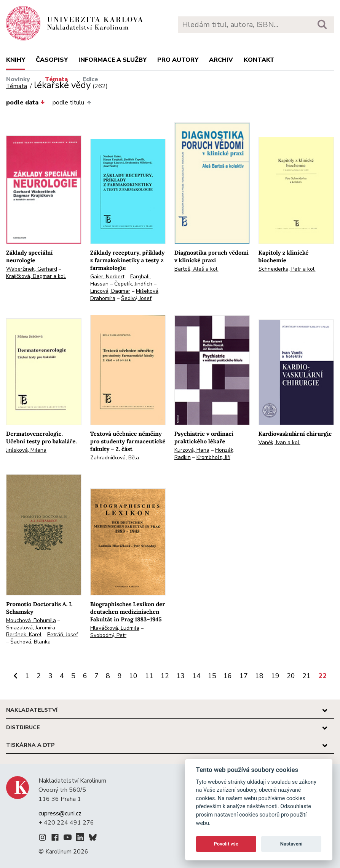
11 (149, 676)
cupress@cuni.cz (60, 813)
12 (165, 676)
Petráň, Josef (63, 635)
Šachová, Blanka (30, 642)
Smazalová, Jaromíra (31, 628)
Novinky (18, 79)
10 (133, 676)
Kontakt (259, 60)
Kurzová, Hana (192, 450)
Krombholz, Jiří (213, 457)
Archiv (221, 60)
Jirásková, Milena (26, 450)
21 (306, 676)
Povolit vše (226, 844)
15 (212, 676)
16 (228, 676)
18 (259, 676)
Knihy (16, 60)
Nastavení (291, 844)
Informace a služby (113, 60)
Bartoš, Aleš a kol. (196, 269)
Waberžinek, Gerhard (32, 269)
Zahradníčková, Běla (115, 458)
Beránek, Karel (24, 635)
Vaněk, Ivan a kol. (279, 442)
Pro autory (178, 60)
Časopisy (52, 60)
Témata (56, 79)
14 (196, 676)
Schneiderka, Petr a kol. (287, 269)
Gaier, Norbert (107, 277)
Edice (90, 79)
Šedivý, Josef (136, 298)
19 (275, 676)
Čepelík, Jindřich (133, 284)
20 (291, 676)
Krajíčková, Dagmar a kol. (36, 276)
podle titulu (72, 103)
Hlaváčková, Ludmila (115, 628)
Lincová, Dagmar (110, 291)
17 (244, 676)
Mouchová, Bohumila (31, 620)
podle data (26, 103)
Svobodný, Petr (108, 635)
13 (180, 676)
